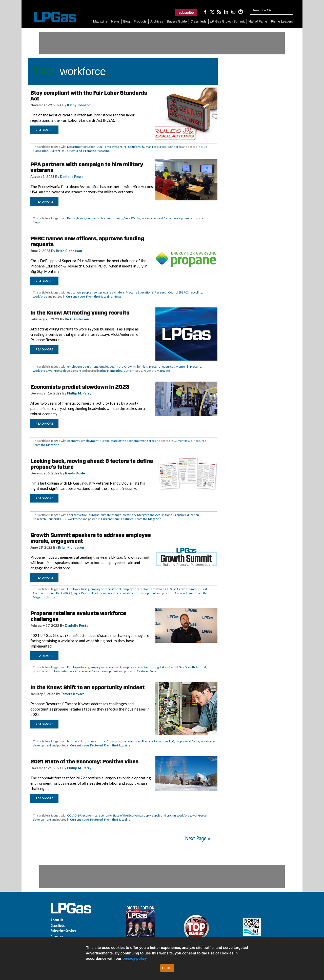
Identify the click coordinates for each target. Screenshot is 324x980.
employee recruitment (83, 367)
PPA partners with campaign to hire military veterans (87, 167)
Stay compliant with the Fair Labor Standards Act (89, 96)
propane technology (46, 671)
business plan (76, 741)
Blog (127, 21)
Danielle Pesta (72, 177)
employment (114, 147)
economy (73, 441)
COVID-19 (74, 815)
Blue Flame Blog (111, 371)
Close (168, 968)
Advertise (57, 936)
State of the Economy (125, 441)
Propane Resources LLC (158, 741)
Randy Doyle (75, 473)
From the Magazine (96, 151)
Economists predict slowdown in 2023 (80, 387)
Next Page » (198, 838)
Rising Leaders (282, 21)
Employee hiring (78, 589)
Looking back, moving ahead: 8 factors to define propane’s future (92, 464)
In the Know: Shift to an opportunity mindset (87, 687)
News (115, 21)
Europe (105, 441)
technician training (99, 218)
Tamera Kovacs (73, 694)
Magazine (100, 21)
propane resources (162, 367)
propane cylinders (112, 292)
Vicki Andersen (77, 319)
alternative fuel (77, 515)
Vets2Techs (132, 218)
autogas (94, 515)
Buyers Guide (177, 21)
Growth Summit (228, 21)
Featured (76, 151)
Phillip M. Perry (79, 393)
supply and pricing (164, 815)
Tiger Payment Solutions (90, 593)
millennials (140, 367)
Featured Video (148, 671)
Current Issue (59, 151)
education (74, 292)
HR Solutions (132, 147)
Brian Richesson (69, 251)
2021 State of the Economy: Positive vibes (84, 762)
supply (180, 741)
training (118, 218)
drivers (92, 741)
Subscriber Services (63, 931)
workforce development (173, 218)
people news (90, 292)
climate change (111, 515)
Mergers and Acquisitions (155, 515)
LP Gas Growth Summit (183, 589)
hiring (155, 667)
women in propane (189, 367)
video (65, 671)
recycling (196, 292)
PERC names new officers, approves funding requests (87, 242)
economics (90, 815)
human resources (154, 147)
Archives (157, 21)
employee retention (136, 589)
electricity (129, 515)
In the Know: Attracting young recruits (80, 313)
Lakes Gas (167, 667)
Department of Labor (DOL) (85, 147)
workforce (175, 147)
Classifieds (199, 21)
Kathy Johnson (79, 105)
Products (140, 21)
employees (107, 367)
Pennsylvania (76, 218)
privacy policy (135, 958)
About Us (57, 920)
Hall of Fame (258, 21)
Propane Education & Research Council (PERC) (157, 292)
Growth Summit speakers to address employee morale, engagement (90, 538)
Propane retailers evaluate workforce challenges (78, 616)
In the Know (124, 367)
